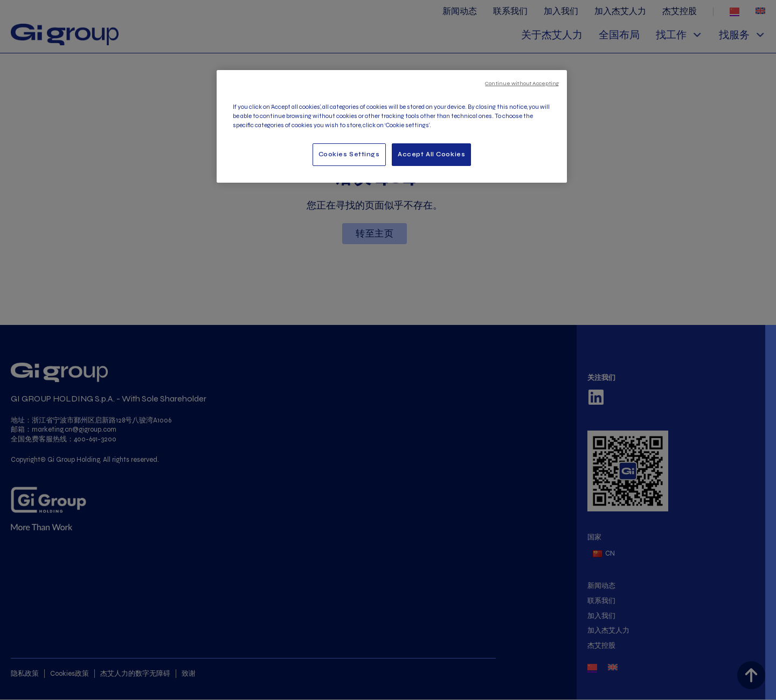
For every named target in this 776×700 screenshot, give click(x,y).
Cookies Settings (349, 154)
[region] (392, 126)
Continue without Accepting (522, 83)
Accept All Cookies (431, 154)
